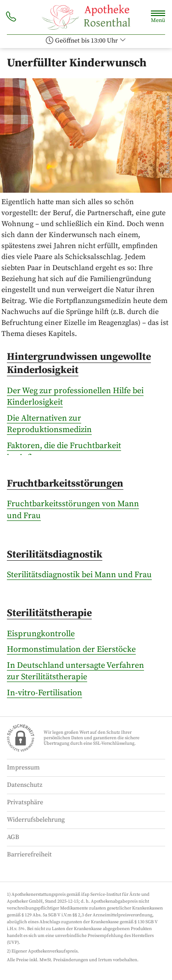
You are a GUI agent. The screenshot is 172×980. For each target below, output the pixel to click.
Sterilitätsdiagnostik (55, 555)
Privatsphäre (25, 802)
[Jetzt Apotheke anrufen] (11, 18)
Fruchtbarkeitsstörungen (65, 484)
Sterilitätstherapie (49, 613)
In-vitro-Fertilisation (44, 693)
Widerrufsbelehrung (36, 820)
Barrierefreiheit (29, 855)
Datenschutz (25, 785)
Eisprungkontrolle (41, 634)
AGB (13, 837)
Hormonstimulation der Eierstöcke (71, 649)
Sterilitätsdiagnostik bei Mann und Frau (79, 575)
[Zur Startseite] (86, 17)
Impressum (23, 768)
